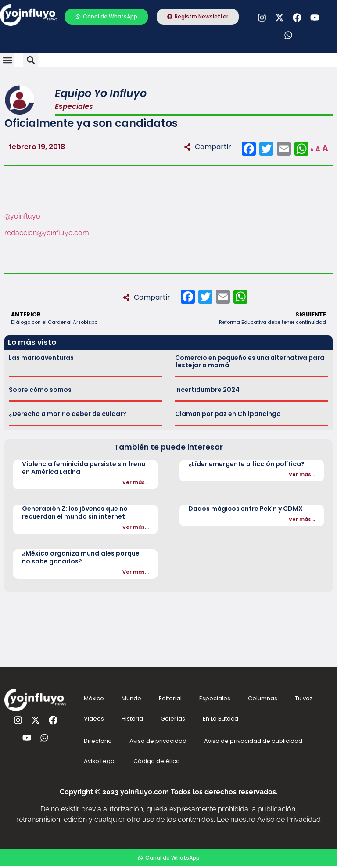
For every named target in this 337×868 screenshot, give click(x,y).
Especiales (215, 698)
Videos (94, 719)
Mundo (131, 698)
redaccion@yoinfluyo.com (47, 233)
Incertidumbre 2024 (207, 390)
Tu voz (304, 698)
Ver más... (136, 482)
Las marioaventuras (41, 358)
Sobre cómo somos (40, 390)
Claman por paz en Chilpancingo (228, 414)
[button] (7, 60)
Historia (132, 719)
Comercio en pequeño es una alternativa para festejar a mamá (250, 361)
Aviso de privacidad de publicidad (253, 741)
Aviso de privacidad (158, 741)
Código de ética (157, 761)
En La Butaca (220, 719)
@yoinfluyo (22, 216)
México (94, 698)
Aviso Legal (100, 761)
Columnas (263, 698)
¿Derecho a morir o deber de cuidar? (68, 414)
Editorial (170, 698)
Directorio (98, 741)
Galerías (173, 719)
